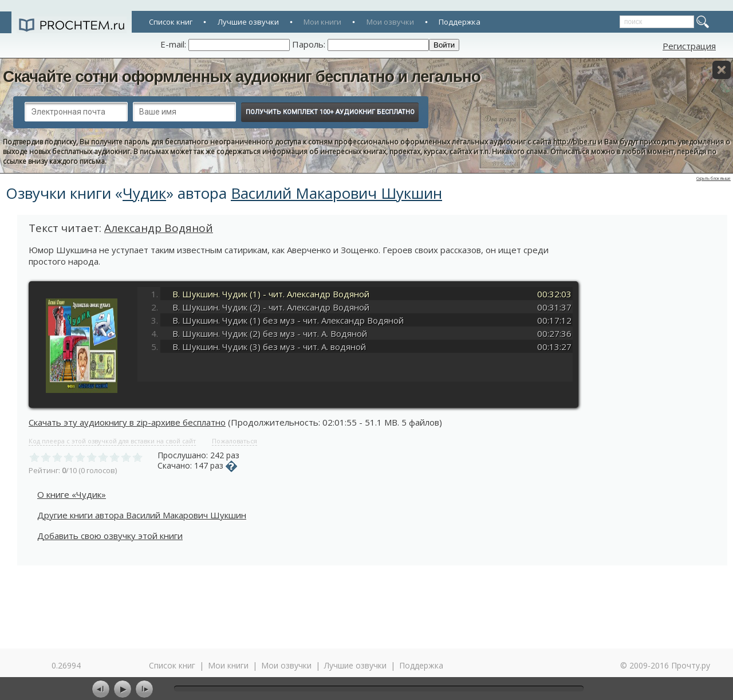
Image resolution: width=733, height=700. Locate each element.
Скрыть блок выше (714, 178)
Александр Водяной (159, 228)
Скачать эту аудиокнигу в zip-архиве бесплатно (127, 422)
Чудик (144, 193)
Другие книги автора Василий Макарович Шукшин (142, 515)
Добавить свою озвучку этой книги (110, 536)
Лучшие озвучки (248, 22)
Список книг (171, 22)
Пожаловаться (235, 441)
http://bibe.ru (575, 142)
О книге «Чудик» (72, 494)
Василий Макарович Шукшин (336, 193)
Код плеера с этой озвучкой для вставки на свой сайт (112, 441)
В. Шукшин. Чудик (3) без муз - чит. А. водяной (269, 347)
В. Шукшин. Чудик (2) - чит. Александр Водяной (271, 307)
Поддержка (460, 22)
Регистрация (689, 46)
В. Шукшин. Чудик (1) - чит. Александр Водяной (271, 294)
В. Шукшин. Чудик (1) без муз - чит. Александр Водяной (288, 320)
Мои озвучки (390, 22)
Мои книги (322, 22)
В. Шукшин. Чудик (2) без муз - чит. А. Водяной (270, 333)
